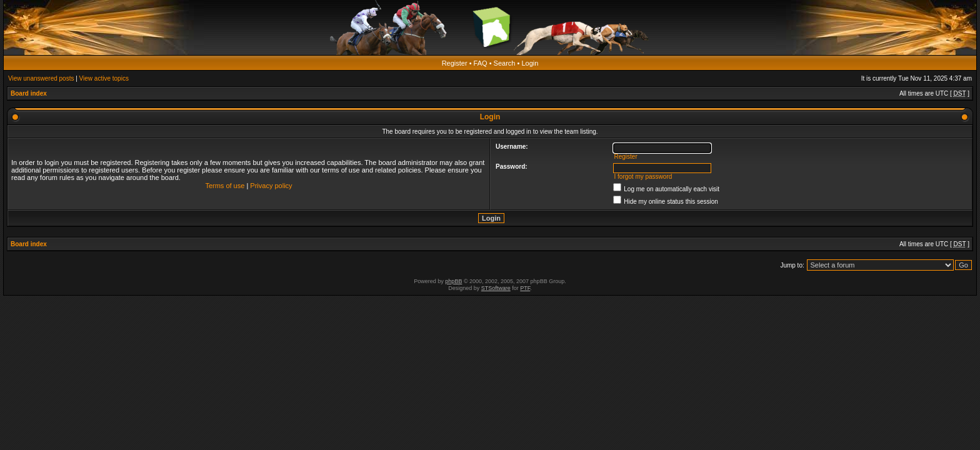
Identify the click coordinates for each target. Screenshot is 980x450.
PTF (525, 288)
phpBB (453, 281)
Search (505, 63)
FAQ (481, 63)
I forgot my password (643, 177)
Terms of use (225, 186)
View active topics (104, 78)
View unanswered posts (41, 78)
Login (530, 63)
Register (455, 63)
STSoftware (496, 288)
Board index (29, 93)
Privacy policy (271, 186)
